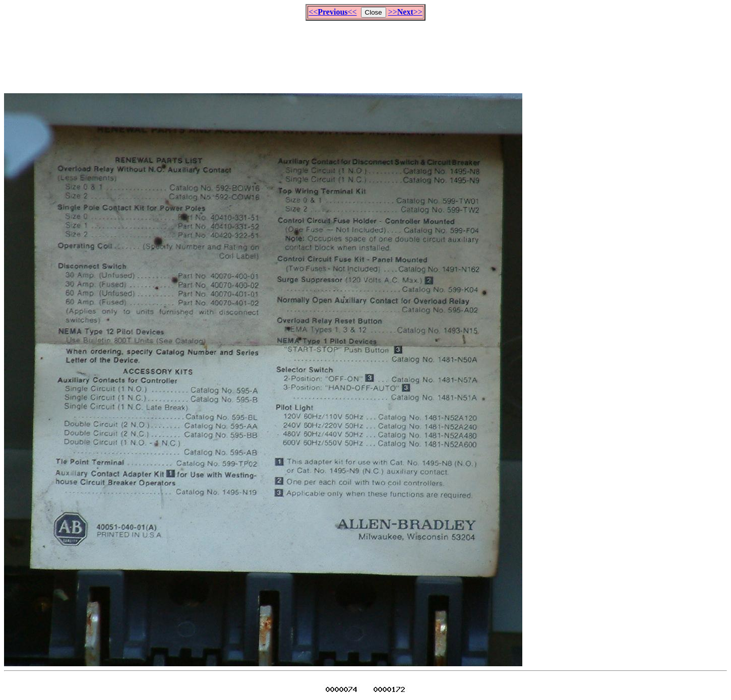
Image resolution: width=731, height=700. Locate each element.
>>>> (405, 12)
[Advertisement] (365, 52)
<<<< (332, 12)
